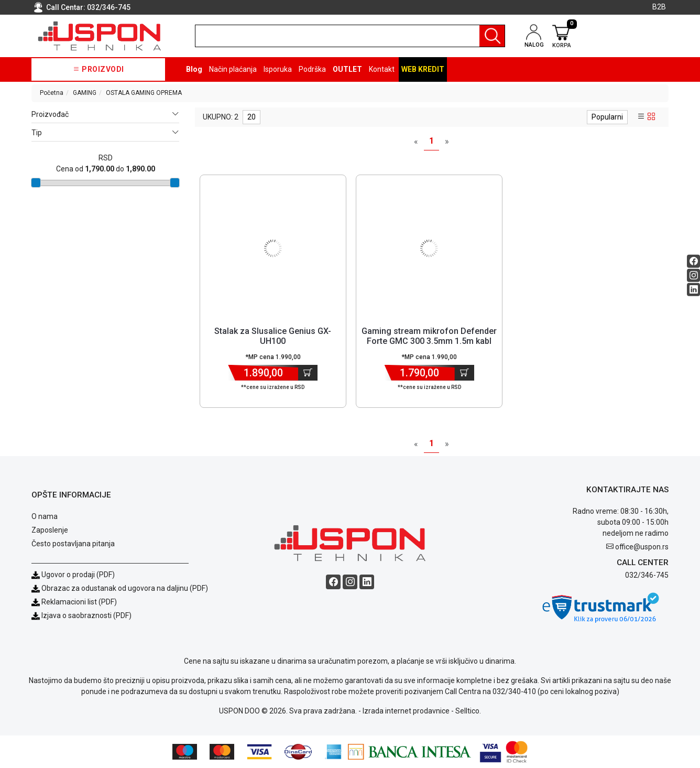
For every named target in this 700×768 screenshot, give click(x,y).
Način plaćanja (233, 69)
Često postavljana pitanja (73, 544)
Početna (52, 93)
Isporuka (278, 69)
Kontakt (382, 69)
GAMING (85, 93)
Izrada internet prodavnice (406, 711)
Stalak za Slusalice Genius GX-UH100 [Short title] (273, 336)
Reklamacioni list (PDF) (74, 602)
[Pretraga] (492, 36)
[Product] (273, 248)
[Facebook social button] (693, 261)
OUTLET (347, 69)
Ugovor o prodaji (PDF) (73, 575)
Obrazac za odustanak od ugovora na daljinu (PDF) (125, 588)
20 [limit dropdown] (251, 117)
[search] (350, 36)
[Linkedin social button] (693, 289)
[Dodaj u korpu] (308, 373)
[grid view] (651, 117)
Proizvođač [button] (105, 115)
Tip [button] (105, 133)
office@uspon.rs (642, 547)
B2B (659, 7)
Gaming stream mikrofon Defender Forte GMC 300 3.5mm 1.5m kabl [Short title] (429, 336)
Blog (194, 69)
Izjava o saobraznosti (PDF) (86, 615)
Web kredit (423, 69)
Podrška (312, 69)
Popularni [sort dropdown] (607, 117)
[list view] (641, 117)
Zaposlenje (50, 530)
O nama (45, 516)
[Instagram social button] (693, 275)
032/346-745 (109, 7)
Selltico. (468, 711)
